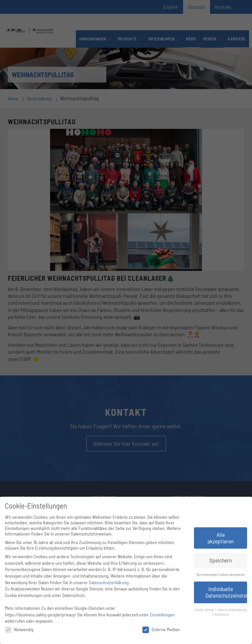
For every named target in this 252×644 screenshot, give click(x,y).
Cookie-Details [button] (205, 610)
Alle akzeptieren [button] (220, 538)
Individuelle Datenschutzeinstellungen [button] (226, 592)
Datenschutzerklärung (109, 582)
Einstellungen (162, 615)
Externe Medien (161, 629)
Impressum (222, 614)
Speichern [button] (220, 560)
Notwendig (19, 629)
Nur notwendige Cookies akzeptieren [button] (221, 574)
